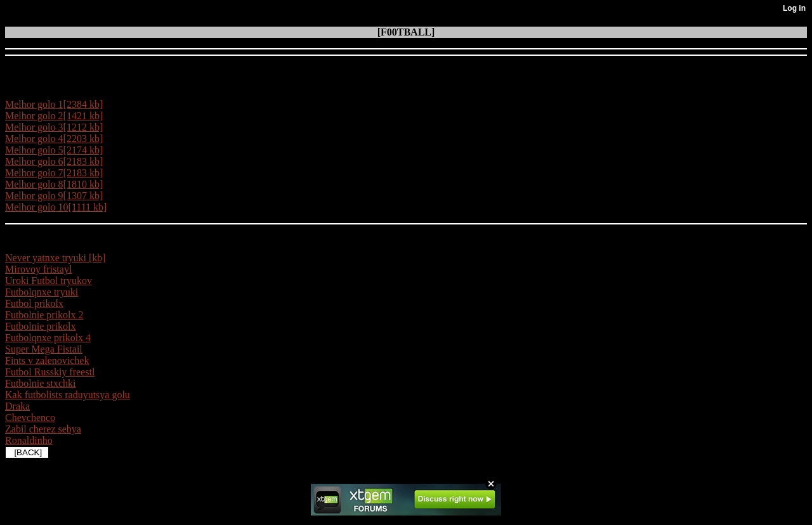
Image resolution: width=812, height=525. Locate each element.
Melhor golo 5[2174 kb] (54, 150)
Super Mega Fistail (44, 349)
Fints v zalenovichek (47, 360)
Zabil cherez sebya (43, 429)
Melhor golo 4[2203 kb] (54, 139)
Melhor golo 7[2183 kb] (54, 173)
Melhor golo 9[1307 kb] (54, 196)
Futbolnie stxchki (41, 383)
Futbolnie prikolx (41, 326)
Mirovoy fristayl (38, 269)
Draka (17, 406)
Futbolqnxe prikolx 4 (48, 338)
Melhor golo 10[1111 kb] (56, 207)
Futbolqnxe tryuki (42, 292)
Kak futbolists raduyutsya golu (68, 395)
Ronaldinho (29, 440)
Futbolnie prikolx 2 (44, 315)
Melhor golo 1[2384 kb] (54, 104)
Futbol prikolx (34, 303)
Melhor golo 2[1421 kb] (54, 116)
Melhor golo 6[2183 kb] (54, 161)
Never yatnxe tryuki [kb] (56, 258)
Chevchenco (30, 418)
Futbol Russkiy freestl (50, 372)
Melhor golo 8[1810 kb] (54, 184)
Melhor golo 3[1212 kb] (54, 127)
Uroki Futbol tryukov (49, 281)
